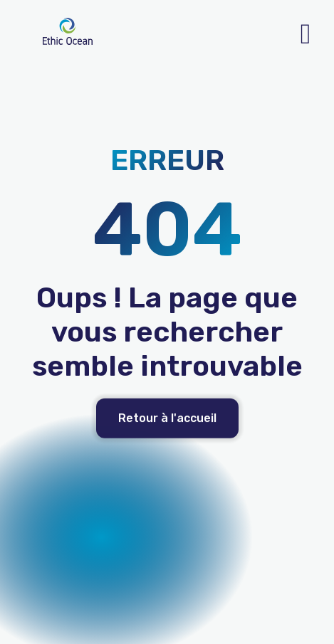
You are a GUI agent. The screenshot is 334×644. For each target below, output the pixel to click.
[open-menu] (306, 35)
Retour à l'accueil (167, 427)
